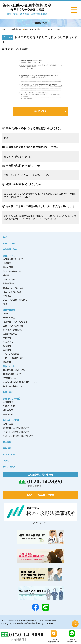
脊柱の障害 (8, 342)
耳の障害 (7, 350)
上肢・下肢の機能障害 (13, 358)
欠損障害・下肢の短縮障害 (15, 322)
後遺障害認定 (9, 310)
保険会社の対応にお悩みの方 (16, 432)
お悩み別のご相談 (11, 420)
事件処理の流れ (10, 249)
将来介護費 (8, 267)
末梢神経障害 (9, 317)
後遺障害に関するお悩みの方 (16, 428)
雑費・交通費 (9, 279)
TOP (5, 237)
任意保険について (11, 378)
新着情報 (7, 448)
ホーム (6, 29)
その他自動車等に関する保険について (20, 382)
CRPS (5, 313)
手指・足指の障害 (11, 354)
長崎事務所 (8, 414)
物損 (5, 304)
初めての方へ (9, 243)
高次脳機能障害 (10, 334)
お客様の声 (16, 29)
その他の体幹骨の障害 (13, 330)
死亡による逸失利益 (12, 291)
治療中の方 (8, 424)
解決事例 (7, 442)
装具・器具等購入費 (12, 271)
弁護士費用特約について (14, 386)
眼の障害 (7, 362)
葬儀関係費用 (9, 283)
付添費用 (7, 263)
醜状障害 (7, 346)
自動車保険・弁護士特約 (14, 370)
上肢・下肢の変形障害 (13, 325)
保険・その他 (9, 366)
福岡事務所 (8, 402)
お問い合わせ (9, 454)
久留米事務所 (9, 406)
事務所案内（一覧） (12, 398)
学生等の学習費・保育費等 (15, 300)
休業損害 (7, 296)
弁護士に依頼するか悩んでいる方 (18, 436)
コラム (6, 460)
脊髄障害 (7, 338)
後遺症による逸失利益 (13, 287)
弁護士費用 (8, 392)
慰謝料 (6, 275)
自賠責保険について (12, 374)
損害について (9, 256)
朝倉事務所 (8, 410)
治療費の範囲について (13, 259)
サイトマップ (9, 467)
